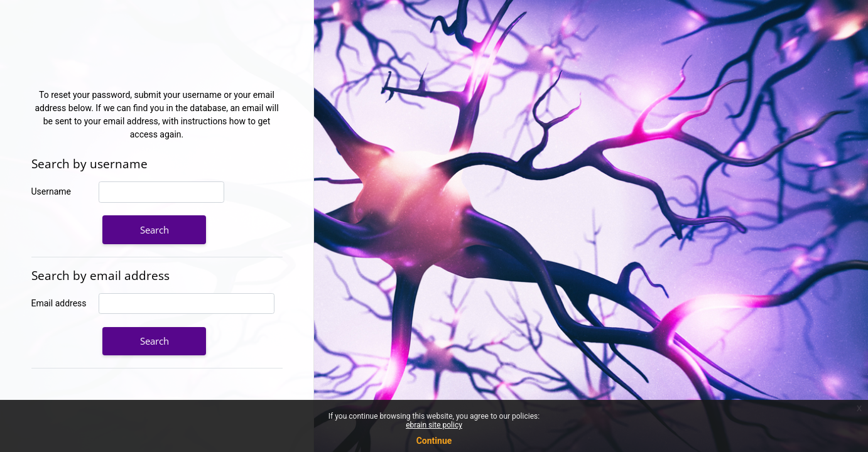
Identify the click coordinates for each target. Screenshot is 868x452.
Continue (434, 441)
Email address (59, 303)
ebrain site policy (434, 425)
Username (52, 191)
